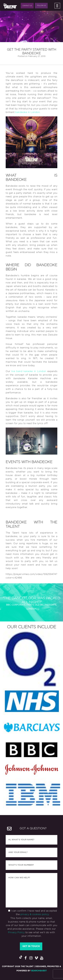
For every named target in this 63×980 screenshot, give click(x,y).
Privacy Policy (16, 932)
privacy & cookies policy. (35, 914)
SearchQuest (39, 971)
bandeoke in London (28, 112)
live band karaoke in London (29, 371)
